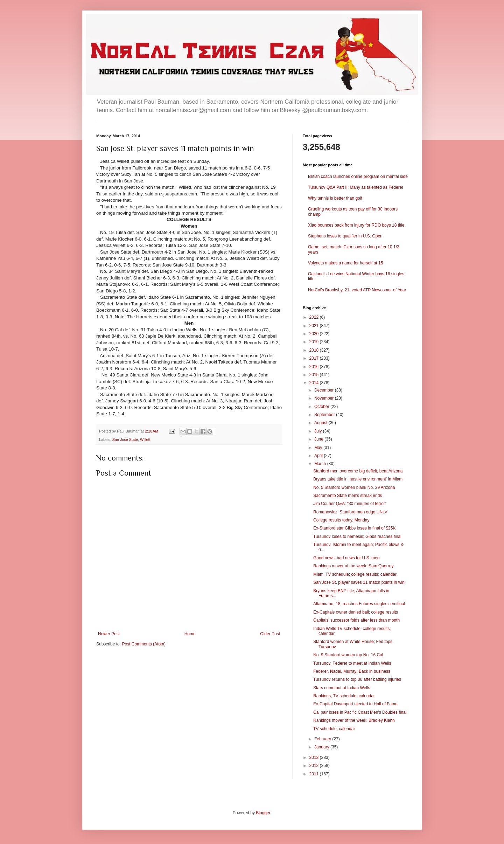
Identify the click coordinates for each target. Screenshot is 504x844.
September (325, 415)
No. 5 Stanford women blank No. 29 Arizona (354, 487)
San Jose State (125, 440)
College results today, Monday (341, 520)
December (325, 390)
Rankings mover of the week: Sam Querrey (353, 566)
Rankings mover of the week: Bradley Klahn (354, 720)
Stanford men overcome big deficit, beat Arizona (358, 471)
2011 (315, 774)
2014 (315, 383)
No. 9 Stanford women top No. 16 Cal (348, 655)
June (319, 439)
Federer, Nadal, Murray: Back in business (352, 671)
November (325, 398)
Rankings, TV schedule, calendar (344, 696)
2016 (315, 367)
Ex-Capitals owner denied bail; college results (356, 612)
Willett (145, 440)
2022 (315, 317)
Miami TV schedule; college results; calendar (355, 574)
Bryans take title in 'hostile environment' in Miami (358, 479)
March (321, 464)
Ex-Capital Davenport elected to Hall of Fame (355, 704)
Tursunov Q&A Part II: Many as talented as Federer (356, 187)
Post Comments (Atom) (144, 644)
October (322, 407)
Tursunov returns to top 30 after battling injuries (357, 679)
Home (190, 634)
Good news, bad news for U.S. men (346, 558)
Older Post (270, 634)
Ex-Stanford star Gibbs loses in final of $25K (354, 528)
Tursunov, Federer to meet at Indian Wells (352, 663)
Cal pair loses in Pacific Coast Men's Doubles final (360, 712)
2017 (315, 358)
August (321, 423)
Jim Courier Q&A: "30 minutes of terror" (350, 504)
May (319, 448)
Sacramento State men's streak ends (348, 496)
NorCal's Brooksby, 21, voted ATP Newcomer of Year (357, 290)
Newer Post (109, 634)
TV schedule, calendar (334, 729)
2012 (315, 766)
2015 (315, 375)
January (322, 747)
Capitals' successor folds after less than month (356, 620)
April (319, 456)
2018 (315, 350)
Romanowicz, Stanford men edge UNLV (350, 512)
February (323, 739)
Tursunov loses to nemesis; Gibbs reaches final (357, 537)
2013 (315, 757)
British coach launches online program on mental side (358, 177)
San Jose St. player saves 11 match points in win (359, 582)
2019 (315, 342)
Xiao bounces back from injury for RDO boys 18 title (356, 225)
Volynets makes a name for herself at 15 (345, 263)
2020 (315, 334)
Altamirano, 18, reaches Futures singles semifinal (359, 604)
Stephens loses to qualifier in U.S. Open (345, 236)
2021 (315, 326)
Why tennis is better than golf (335, 198)
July (319, 431)
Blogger (263, 813)
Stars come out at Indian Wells (342, 688)
